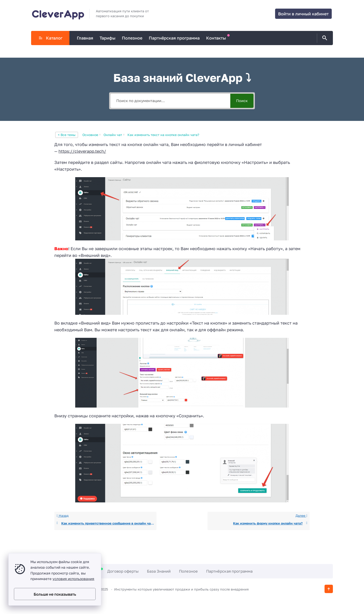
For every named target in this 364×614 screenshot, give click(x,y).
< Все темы (67, 135)
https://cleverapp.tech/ (82, 151)
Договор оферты (123, 571)
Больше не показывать (55, 594)
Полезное (188, 571)
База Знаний (159, 571)
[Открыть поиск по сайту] (324, 38)
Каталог (50, 38)
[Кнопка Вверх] (329, 589)
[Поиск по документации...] (170, 101)
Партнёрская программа (229, 571)
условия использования (73, 579)
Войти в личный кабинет (303, 14)
